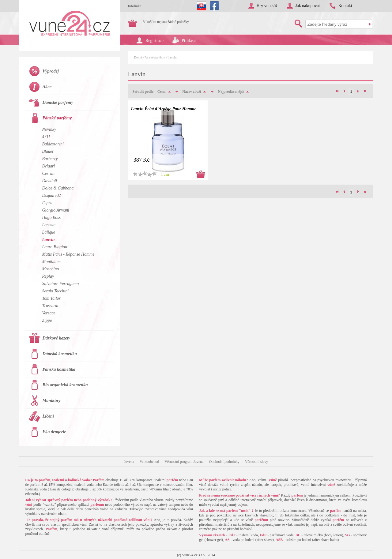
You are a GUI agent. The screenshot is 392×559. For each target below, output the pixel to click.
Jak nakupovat (307, 6)
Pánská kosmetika (59, 369)
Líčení (48, 416)
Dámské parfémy (58, 102)
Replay (48, 276)
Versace (49, 313)
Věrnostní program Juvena (184, 462)
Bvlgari (49, 166)
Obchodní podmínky (224, 462)
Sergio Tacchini (56, 291)
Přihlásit (189, 41)
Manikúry (52, 400)
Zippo (47, 320)
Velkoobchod (149, 462)
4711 (46, 137)
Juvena (129, 462)
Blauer (48, 151)
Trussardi (50, 306)
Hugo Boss (52, 218)
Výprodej (51, 71)
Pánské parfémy (155, 57)
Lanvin (172, 57)
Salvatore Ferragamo (61, 284)
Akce (47, 87)
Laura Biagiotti (55, 247)
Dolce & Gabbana (58, 188)
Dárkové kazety (57, 338)
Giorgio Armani (56, 210)
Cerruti (49, 173)
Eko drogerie (54, 432)
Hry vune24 (267, 6)
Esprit (47, 203)
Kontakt (345, 6)
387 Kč (142, 160)
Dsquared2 (52, 195)
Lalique (49, 232)
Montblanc (51, 262)
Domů (138, 57)
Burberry (50, 159)
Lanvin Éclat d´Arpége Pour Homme (164, 109)
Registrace (155, 41)
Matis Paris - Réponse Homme (68, 254)
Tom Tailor (51, 298)
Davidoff (50, 181)
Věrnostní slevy (257, 462)
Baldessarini (53, 144)
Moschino (51, 269)
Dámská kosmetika (60, 354)
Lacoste (49, 225)
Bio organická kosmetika (65, 385)
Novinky (49, 129)
